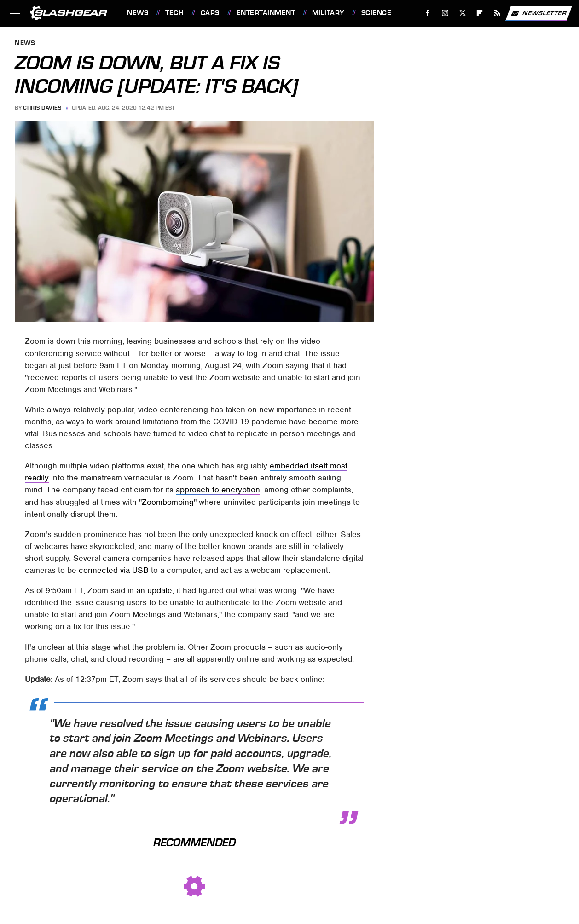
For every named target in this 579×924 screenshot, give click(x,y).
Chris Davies (42, 108)
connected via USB (114, 570)
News (138, 13)
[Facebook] (428, 13)
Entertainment (266, 13)
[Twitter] (462, 13)
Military (328, 13)
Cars (210, 13)
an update (154, 590)
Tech (174, 13)
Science (376, 13)
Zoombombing (168, 502)
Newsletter (538, 13)
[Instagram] (445, 13)
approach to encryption (218, 490)
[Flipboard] (480, 13)
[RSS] (497, 13)
